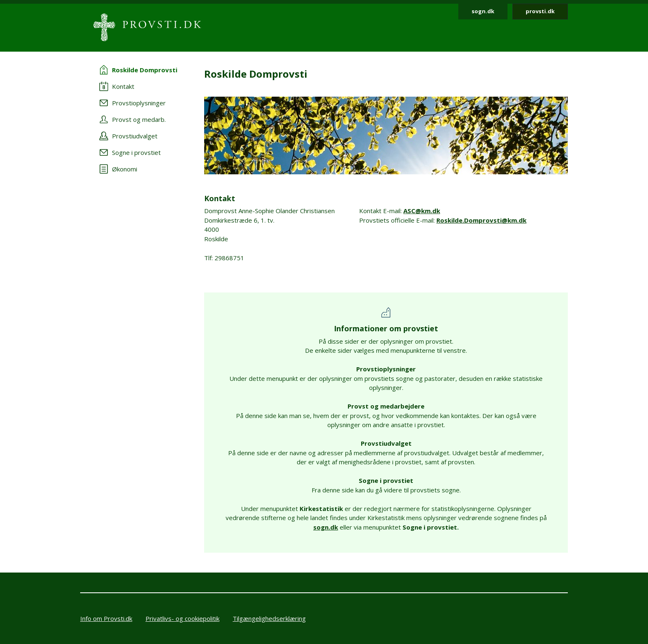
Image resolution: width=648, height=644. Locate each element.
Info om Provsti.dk (106, 618)
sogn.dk (483, 11)
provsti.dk (540, 11)
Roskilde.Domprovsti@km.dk (481, 220)
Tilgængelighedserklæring (269, 618)
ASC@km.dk (422, 211)
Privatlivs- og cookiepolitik (182, 618)
